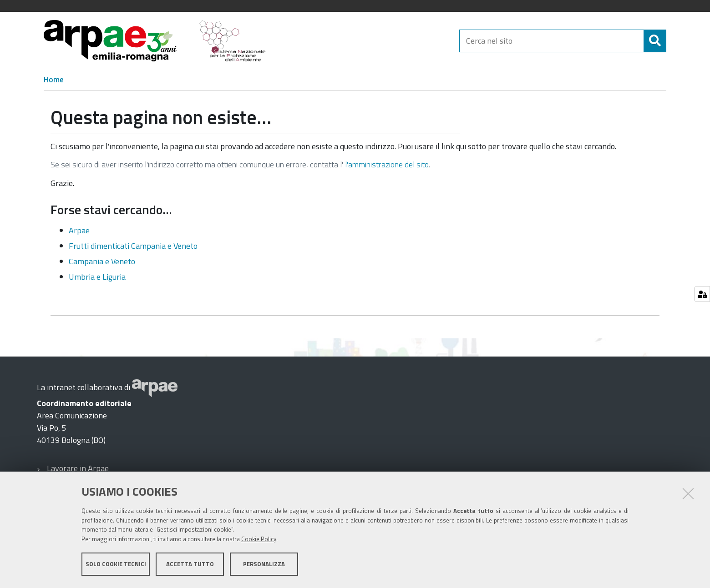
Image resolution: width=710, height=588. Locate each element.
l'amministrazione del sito (387, 164)
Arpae (79, 230)
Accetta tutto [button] (190, 564)
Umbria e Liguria (97, 277)
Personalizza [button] (264, 564)
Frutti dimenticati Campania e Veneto (133, 246)
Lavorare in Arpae (78, 468)
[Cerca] (655, 41)
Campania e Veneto (102, 261)
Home (54, 80)
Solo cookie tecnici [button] (116, 564)
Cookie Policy (259, 539)
